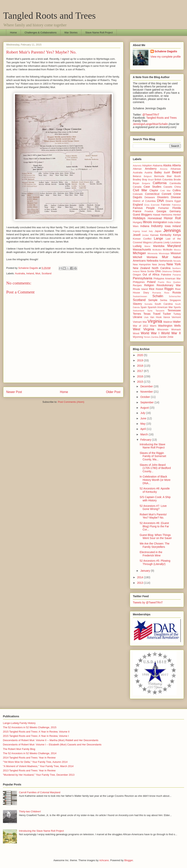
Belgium (148, 176)
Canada (137, 187)
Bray (145, 180)
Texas (147, 314)
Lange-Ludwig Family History (19, 723)
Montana (152, 257)
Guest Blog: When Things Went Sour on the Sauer (156, 537)
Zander (163, 337)
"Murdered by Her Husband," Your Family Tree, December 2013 (39, 775)
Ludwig (137, 246)
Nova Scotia (147, 271)
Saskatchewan (140, 296)
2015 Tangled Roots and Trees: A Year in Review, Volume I (36, 736)
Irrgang (136, 231)
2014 (141, 577)
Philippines (139, 282)
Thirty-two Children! (30, 811)
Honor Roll (172, 218)
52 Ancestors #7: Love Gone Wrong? (153, 508)
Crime (177, 194)
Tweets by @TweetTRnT (148, 602)
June (144, 418)
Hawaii (157, 215)
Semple (153, 300)
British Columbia (164, 180)
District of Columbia (144, 201)
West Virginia (143, 329)
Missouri (176, 253)
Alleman (137, 169)
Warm (153, 326)
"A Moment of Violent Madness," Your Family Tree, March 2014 (38, 766)
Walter (177, 322)
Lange (158, 238)
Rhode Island (140, 289)
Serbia (164, 300)
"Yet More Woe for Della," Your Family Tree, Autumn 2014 (35, 762)
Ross (167, 293)
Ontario (177, 271)
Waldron (168, 322)
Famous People (144, 208)
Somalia (148, 304)
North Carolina (161, 268)
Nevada (177, 261)
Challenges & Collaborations (41, 33)
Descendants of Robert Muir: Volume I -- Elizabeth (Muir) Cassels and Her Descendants (52, 745)
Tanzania (160, 311)
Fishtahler (164, 208)
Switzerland (138, 311)
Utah (146, 317)
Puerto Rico (165, 282)
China (178, 187)
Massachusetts (142, 250)
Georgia (161, 211)
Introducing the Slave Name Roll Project (153, 446)
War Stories (71, 33)
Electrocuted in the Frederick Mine (151, 554)
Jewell (137, 235)
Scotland (46, 273)
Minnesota (153, 253)
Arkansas (176, 169)
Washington (165, 326)
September (147, 402)
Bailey (158, 172)
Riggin (169, 289)
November (147, 392)
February (146, 440)
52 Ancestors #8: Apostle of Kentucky (155, 490)
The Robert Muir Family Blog (19, 749)
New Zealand (141, 268)
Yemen (147, 337)
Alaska (167, 165)
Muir (38, 273)
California (160, 183)
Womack (176, 330)
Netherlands (166, 261)
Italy (151, 231)
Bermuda (159, 176)
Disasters (163, 197)
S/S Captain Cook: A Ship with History (155, 499)
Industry (157, 226)
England (138, 205)
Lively (166, 242)
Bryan (136, 183)
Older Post (113, 392)
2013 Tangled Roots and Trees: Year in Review (29, 770)
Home (14, 33)
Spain (144, 307)
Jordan (146, 235)
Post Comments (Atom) (71, 402)
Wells (177, 326)
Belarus (137, 176)
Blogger (129, 860)
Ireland (30, 273)
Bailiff (167, 173)
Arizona (164, 169)
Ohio (158, 271)
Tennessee (174, 310)
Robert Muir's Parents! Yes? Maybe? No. (153, 516)
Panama (177, 275)
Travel (157, 314)
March (144, 434)
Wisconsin (163, 330)
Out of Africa (151, 274)
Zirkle (170, 337)
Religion (149, 285)
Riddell (159, 289)
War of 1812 (141, 326)
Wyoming (138, 337)
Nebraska (153, 261)
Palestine (166, 275)
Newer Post (14, 392)
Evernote (155, 205)
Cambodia (175, 183)
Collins (177, 190)
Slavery (137, 304)
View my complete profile (166, 57)
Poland (151, 282)
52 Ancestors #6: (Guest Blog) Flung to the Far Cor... (154, 526)
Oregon (137, 275)
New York (174, 264)
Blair (169, 176)
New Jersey (159, 265)
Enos (147, 205)
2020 (141, 355)
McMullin (168, 250)
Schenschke (175, 296)
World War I (150, 333)
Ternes (137, 314)
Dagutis (137, 197)
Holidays (139, 218)
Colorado (138, 194)
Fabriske (166, 205)
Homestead (155, 218)
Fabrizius (176, 205)
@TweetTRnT (151, 115)
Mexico (177, 250)
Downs (169, 201)
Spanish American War (160, 307)
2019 (141, 360)
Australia (20, 273)
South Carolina (164, 304)
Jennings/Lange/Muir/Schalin (150, 124)
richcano (104, 860)
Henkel (177, 215)
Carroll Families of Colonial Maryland (40, 792)
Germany (175, 211)
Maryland (174, 246)
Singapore (175, 300)
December (147, 386)
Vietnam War (140, 322)
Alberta (176, 165)
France (137, 211)
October (146, 397)
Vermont (176, 317)
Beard (176, 172)
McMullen (157, 250)
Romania (157, 293)
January (146, 571)
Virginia (155, 321)
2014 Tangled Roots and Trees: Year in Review (29, 758)
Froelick (149, 211)
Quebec (177, 282)
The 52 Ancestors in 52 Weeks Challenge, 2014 (30, 753)
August (145, 408)
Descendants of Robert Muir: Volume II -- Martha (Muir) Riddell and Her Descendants (51, 740)
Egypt (178, 201)
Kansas (154, 235)
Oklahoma (167, 271)
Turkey (177, 314)
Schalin (158, 296)
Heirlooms (167, 215)
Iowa (168, 226)
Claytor (154, 190)
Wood (136, 333)
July (143, 413)
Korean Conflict (142, 239)
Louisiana (176, 242)
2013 (141, 583)
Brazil (151, 180)
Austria (148, 173)
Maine (147, 246)
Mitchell (137, 257)
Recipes (137, 285)
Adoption (147, 166)
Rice (152, 289)
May (143, 424)
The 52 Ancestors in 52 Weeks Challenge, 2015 (30, 727)
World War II (171, 333)
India (171, 222)
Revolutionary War (169, 285)
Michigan (139, 253)
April (143, 429)
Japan (158, 231)
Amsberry (151, 169)
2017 (141, 371)
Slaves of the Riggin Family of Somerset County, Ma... (153, 456)
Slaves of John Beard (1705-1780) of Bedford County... (155, 468)
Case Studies (152, 187)
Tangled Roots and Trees (49, 16)
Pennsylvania (143, 278)
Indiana (145, 226)
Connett (166, 194)
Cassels (168, 187)
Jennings (172, 230)
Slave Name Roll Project (99, 33)
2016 (141, 376)
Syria (150, 311)
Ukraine (138, 317)
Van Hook (156, 317)
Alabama (158, 166)
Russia (177, 292)
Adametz (137, 166)
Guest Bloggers (142, 215)
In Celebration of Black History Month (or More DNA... (155, 480)
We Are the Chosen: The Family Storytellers (155, 545)
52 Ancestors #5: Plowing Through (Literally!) (155, 562)
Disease (176, 197)
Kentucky (166, 235)
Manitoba (159, 246)
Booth (178, 176)
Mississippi (164, 253)
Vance (167, 317)
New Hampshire (142, 265)
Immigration (160, 222)
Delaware (150, 197)
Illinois (147, 222)
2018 (141, 366)
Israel (144, 231)
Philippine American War (167, 279)
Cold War (165, 191)
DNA (160, 201)
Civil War (140, 190)
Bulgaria (146, 183)
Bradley (137, 180)
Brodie (177, 180)
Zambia (155, 337)
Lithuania (157, 242)
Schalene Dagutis (166, 51)
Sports (177, 307)
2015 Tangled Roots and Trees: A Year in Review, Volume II (36, 732)
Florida (177, 208)
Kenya (177, 235)
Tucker (167, 314)
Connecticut (152, 194)
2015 (141, 382)
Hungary (138, 222)
